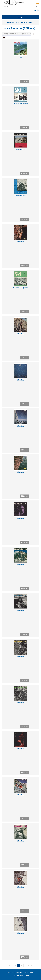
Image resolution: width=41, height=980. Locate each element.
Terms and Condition (15, 972)
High (20, 57)
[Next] (31, 965)
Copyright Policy (18, 975)
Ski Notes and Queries (20, 103)
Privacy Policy (29, 972)
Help (27, 975)
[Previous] (10, 965)
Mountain (20, 242)
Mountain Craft (20, 149)
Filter (21, 17)
